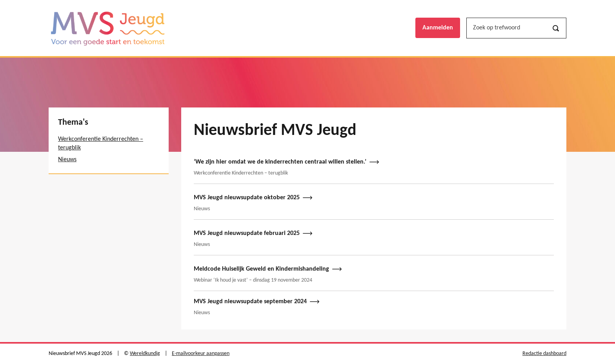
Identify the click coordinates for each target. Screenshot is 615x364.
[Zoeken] (556, 28)
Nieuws (67, 160)
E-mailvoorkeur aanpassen (201, 354)
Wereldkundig (145, 354)
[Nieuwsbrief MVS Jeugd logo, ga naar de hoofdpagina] (107, 28)
